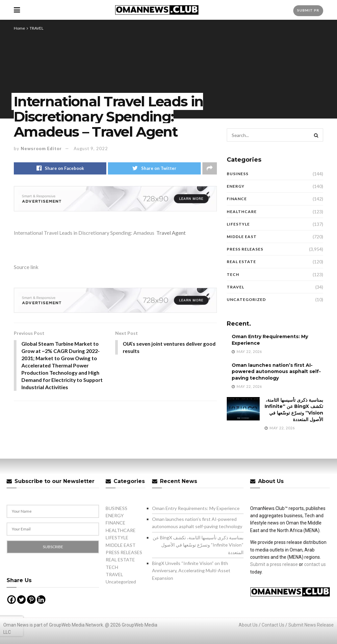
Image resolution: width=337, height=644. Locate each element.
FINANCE (237, 199)
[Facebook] (12, 600)
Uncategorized (246, 299)
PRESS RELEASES (245, 249)
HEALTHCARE (242, 212)
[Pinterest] (31, 600)
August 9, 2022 (91, 148)
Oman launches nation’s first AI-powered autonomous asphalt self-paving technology (276, 372)
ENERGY (236, 186)
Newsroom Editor (41, 148)
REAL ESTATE (241, 262)
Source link (26, 267)
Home (19, 28)
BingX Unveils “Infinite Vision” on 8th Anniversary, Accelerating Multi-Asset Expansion (191, 571)
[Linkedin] (41, 600)
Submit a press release (274, 564)
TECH (233, 274)
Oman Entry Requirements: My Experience (196, 508)
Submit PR (308, 10)
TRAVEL (37, 28)
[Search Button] (317, 135)
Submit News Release (311, 625)
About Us (248, 625)
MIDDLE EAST (242, 237)
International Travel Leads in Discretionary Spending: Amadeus (84, 233)
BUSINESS (238, 174)
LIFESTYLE (238, 224)
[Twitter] (21, 600)
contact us (315, 564)
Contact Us (273, 625)
